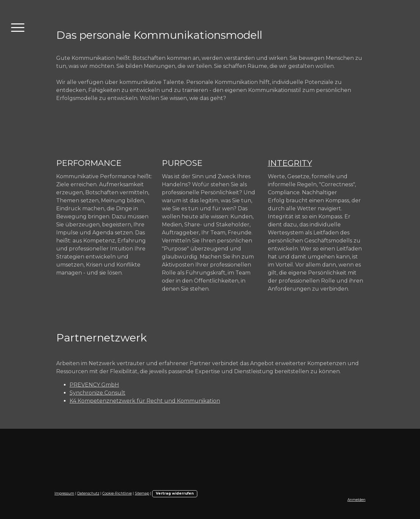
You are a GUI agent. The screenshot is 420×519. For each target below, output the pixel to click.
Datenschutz (88, 493)
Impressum (64, 493)
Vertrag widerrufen (175, 493)
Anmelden (356, 500)
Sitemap (142, 493)
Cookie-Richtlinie (117, 493)
